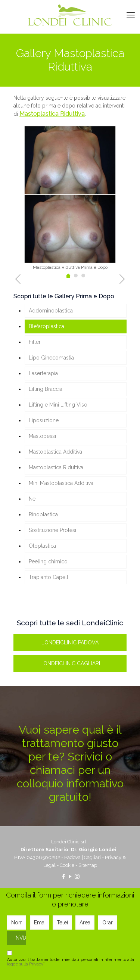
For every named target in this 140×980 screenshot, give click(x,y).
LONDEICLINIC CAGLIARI (70, 663)
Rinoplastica (43, 514)
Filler (35, 342)
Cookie (67, 865)
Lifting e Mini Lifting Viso (58, 405)
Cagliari (92, 857)
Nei (33, 499)
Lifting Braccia (46, 389)
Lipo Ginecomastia (51, 358)
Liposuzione (44, 420)
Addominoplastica (51, 311)
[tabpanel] (70, 198)
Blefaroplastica (46, 326)
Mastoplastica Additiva (55, 452)
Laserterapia (43, 373)
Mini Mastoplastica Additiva (61, 483)
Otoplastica (42, 546)
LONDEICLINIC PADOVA (70, 643)
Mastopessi (42, 436)
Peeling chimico (48, 561)
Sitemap (88, 865)
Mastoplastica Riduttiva (52, 114)
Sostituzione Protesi (52, 530)
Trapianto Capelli (49, 577)
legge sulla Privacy (25, 964)
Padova (72, 857)
